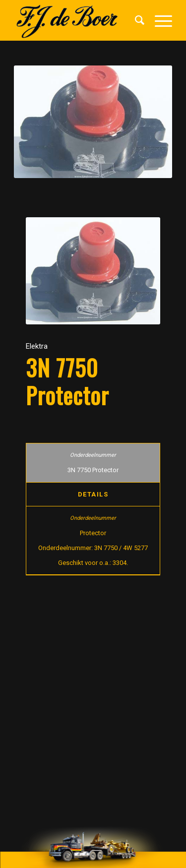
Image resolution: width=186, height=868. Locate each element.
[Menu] (158, 20)
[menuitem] (135, 20)
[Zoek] (135, 20)
